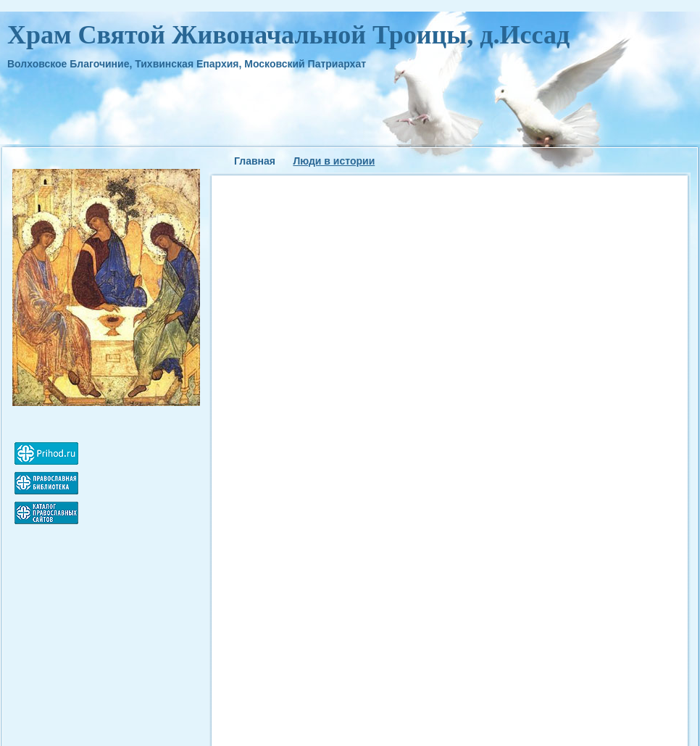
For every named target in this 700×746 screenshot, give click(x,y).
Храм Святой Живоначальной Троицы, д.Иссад (288, 35)
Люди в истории (334, 161)
